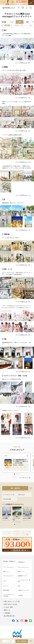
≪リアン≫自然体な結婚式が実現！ (12, 135)
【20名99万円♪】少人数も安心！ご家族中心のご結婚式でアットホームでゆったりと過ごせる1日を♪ (17, 167)
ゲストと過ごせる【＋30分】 (11, 238)
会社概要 (4, 639)
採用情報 (26, 641)
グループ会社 (19, 641)
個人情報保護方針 (10, 641)
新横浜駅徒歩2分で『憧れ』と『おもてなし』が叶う (17, 343)
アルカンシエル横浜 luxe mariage (16, 533)
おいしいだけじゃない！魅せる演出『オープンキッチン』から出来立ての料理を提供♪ (17, 273)
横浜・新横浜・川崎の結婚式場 (12, 531)
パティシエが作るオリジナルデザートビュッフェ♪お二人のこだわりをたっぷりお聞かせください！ (17, 307)
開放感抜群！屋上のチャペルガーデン (13, 203)
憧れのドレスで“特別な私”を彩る (12, 379)
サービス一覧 (11, 639)
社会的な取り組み (27, 639)
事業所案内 (19, 639)
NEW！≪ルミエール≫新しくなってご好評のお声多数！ (17, 103)
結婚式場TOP (18, 530)
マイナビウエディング (8, 530)
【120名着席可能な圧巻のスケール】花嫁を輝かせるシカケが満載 (17, 35)
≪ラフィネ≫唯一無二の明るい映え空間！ (14, 70)
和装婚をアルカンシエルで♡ (11, 410)
